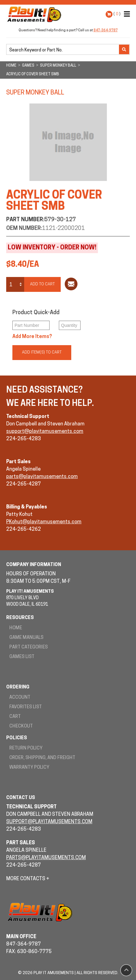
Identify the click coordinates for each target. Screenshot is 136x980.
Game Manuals (26, 638)
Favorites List (26, 707)
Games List (22, 657)
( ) (117, 14)
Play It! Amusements (36, 14)
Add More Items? (32, 337)
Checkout (21, 726)
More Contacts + (28, 879)
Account (20, 698)
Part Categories (29, 647)
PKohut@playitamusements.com (44, 522)
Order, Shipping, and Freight (42, 758)
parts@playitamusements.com (42, 477)
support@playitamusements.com (45, 432)
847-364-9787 (106, 31)
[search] (63, 50)
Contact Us (21, 798)
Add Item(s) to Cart (42, 352)
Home (16, 628)
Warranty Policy (29, 768)
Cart (15, 717)
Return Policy (26, 748)
